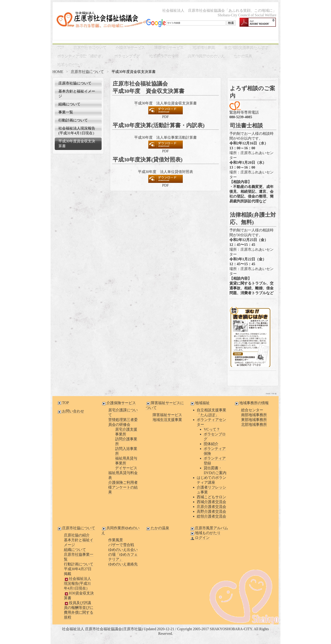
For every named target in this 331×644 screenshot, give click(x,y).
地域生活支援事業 (167, 420)
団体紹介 (211, 444)
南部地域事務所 (254, 415)
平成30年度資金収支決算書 (77, 144)
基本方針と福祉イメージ (77, 94)
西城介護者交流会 (211, 502)
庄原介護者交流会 (211, 507)
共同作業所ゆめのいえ (206, 56)
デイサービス (126, 468)
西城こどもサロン (211, 497)
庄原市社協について (90, 48)
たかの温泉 (243, 56)
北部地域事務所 (254, 424)
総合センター (252, 410)
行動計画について (73, 120)
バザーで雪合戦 (121, 545)
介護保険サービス (130, 48)
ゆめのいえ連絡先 (123, 564)
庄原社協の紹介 (77, 535)
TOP (61, 48)
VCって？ (212, 429)
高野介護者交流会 (211, 511)
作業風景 (116, 540)
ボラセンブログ (127, 56)
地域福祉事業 (204, 48)
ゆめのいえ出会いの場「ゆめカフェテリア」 (123, 554)
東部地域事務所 (254, 420)
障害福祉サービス (169, 48)
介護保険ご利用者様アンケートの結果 (123, 487)
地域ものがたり (70, 65)
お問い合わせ (71, 411)
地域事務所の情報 (164, 56)
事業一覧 (66, 112)
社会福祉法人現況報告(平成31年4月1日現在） (77, 131)
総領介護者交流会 (211, 516)
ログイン (200, 538)
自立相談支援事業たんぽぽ (246, 48)
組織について (69, 104)
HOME (58, 72)
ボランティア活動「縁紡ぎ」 (81, 56)
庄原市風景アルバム (209, 528)
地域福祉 (200, 403)
